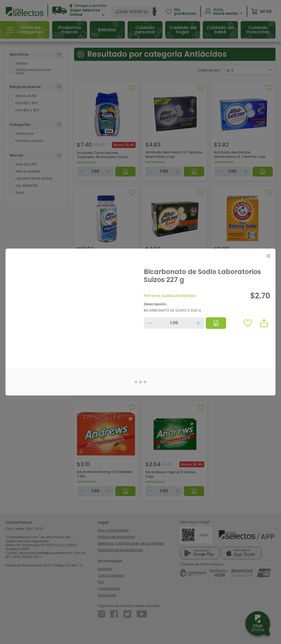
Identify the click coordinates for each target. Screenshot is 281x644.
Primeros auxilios (160, 296)
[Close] (268, 256)
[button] (264, 323)
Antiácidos (185, 296)
